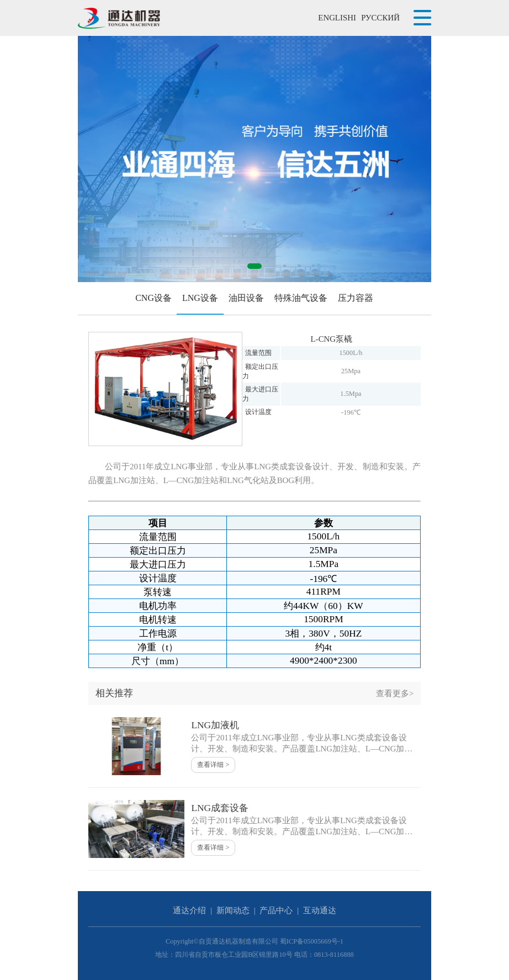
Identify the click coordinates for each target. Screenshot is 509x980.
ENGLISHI (337, 18)
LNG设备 (200, 298)
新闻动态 (233, 910)
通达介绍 (189, 910)
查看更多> (395, 693)
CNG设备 (153, 298)
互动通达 (320, 910)
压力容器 (356, 298)
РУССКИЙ (380, 18)
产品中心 (276, 910)
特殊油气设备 (301, 298)
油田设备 (246, 298)
